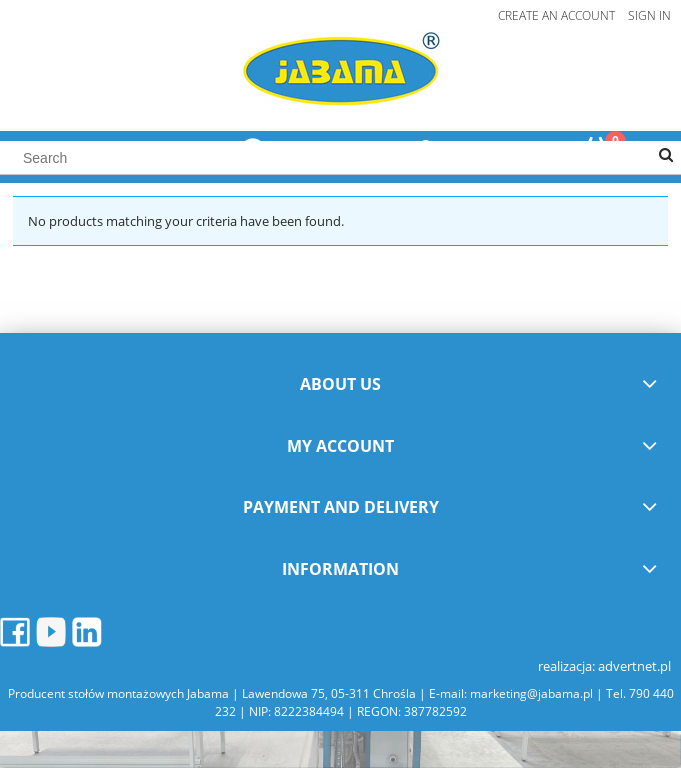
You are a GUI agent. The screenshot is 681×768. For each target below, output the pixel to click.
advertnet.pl (634, 666)
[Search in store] (340, 158)
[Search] (666, 156)
